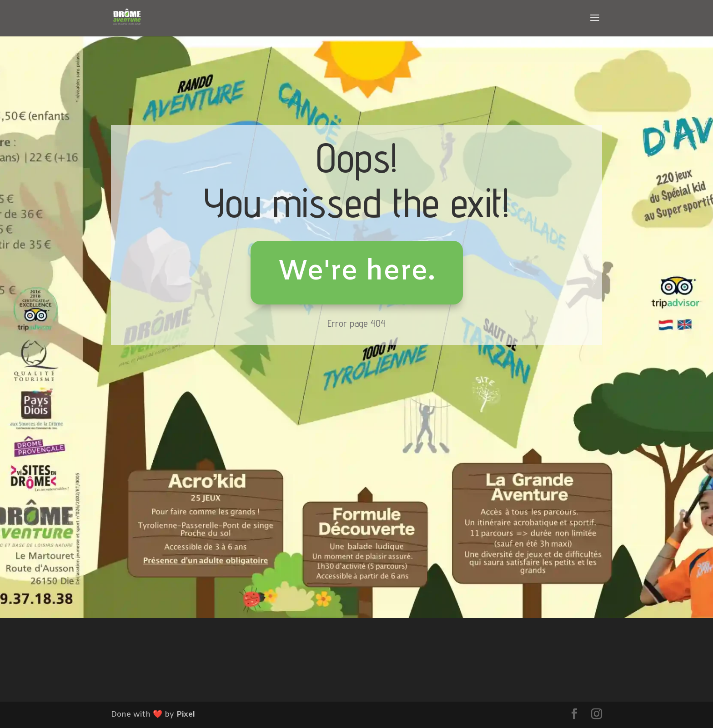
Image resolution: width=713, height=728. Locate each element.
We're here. (357, 272)
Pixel (186, 715)
